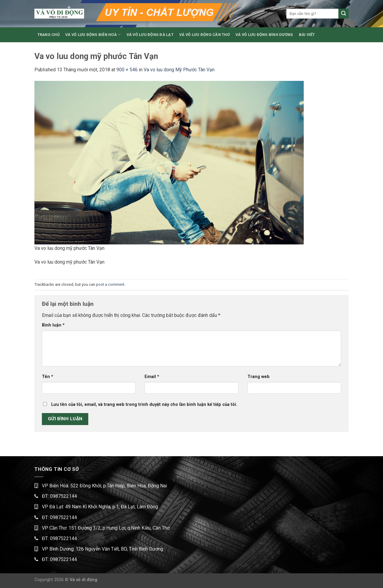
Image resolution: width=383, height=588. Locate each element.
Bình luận (53, 325)
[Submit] (344, 14)
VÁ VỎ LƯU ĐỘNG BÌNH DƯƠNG (264, 35)
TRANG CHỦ (48, 35)
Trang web (259, 377)
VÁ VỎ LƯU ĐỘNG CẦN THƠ (205, 35)
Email (152, 377)
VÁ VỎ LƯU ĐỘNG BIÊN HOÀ (93, 35)
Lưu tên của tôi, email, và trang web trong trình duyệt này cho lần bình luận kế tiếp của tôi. (144, 405)
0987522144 (63, 496)
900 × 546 (127, 70)
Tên (48, 377)
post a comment (110, 284)
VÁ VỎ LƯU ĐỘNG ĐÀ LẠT (150, 35)
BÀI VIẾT (307, 35)
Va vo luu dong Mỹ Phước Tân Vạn (179, 70)
